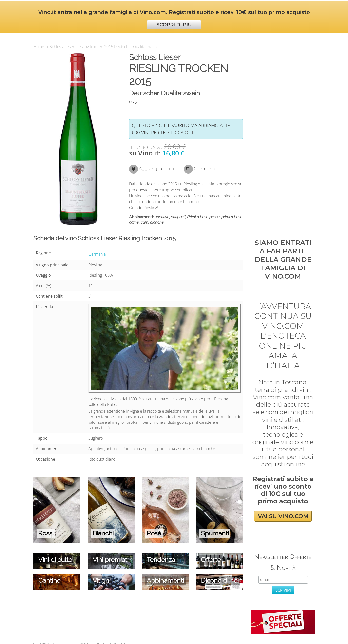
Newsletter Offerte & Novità (283, 562)
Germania (97, 254)
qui (189, 132)
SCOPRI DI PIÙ (174, 25)
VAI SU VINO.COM (283, 516)
